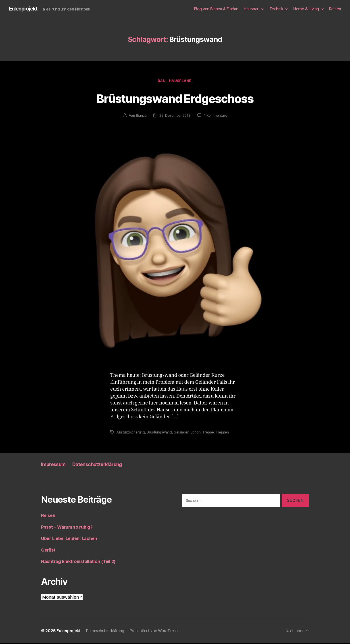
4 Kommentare (216, 116)
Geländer (182, 433)
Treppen (224, 433)
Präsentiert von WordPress (156, 631)
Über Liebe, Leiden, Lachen (71, 539)
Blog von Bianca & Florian (216, 9)
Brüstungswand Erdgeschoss (175, 99)
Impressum (55, 465)
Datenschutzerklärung (103, 465)
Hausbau (252, 9)
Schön (196, 433)
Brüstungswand (160, 433)
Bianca (140, 116)
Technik (276, 9)
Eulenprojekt (24, 9)
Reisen (335, 9)
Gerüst (49, 551)
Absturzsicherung (131, 433)
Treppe (210, 433)
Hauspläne (181, 81)
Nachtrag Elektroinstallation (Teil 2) (81, 562)
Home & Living (306, 9)
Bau (162, 81)
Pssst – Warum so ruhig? (69, 528)
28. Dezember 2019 (175, 116)
